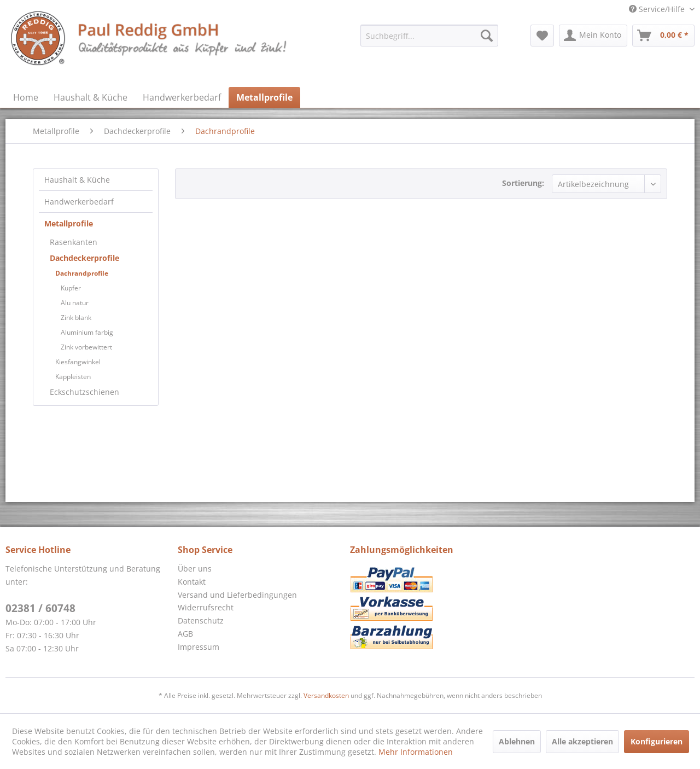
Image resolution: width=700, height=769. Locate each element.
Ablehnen (517, 741)
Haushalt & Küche (77, 180)
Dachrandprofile (82, 273)
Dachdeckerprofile (84, 258)
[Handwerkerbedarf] (182, 97)
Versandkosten (326, 695)
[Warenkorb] (663, 36)
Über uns (195, 569)
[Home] (26, 97)
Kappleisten (73, 377)
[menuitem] (429, 36)
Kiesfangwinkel (78, 362)
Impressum (199, 647)
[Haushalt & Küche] (91, 97)
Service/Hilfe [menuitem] (658, 9)
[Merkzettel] (542, 36)
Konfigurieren (657, 741)
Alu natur (75, 303)
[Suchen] (487, 36)
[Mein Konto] (593, 36)
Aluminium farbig (87, 332)
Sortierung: (523, 183)
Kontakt (192, 582)
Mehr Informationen (416, 752)
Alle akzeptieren (582, 741)
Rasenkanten (74, 242)
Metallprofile (69, 223)
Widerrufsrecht (206, 607)
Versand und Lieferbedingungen (237, 595)
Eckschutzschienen (84, 392)
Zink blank (76, 317)
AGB (185, 634)
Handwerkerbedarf (79, 202)
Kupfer (71, 288)
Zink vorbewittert (86, 347)
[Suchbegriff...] (429, 36)
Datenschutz (201, 621)
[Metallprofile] (264, 97)
